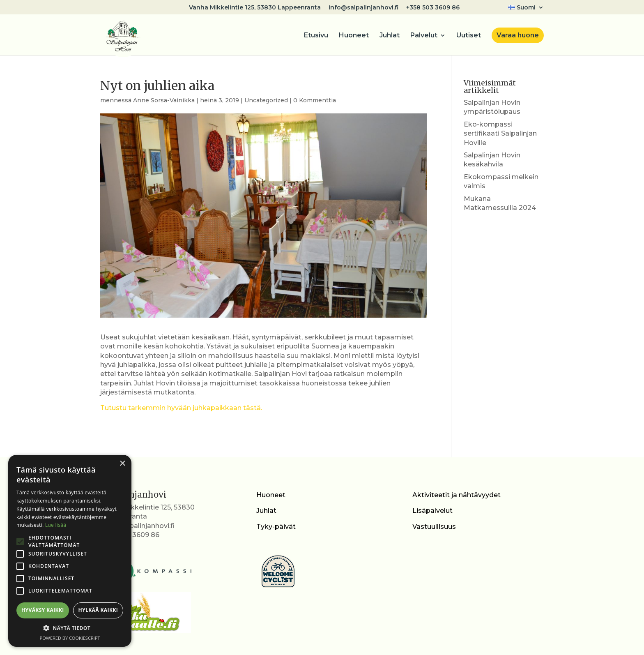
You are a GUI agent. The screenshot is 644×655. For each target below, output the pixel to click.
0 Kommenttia (315, 100)
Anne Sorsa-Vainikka (164, 100)
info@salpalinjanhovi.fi (363, 8)
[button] (70, 628)
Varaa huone (518, 35)
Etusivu (316, 36)
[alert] (70, 551)
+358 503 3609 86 (433, 8)
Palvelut (424, 36)
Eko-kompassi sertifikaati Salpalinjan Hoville (500, 134)
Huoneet (354, 36)
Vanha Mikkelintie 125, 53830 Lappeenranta (255, 8)
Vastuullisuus (434, 527)
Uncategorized (266, 100)
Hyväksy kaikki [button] (43, 610)
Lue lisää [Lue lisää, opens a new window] (56, 525)
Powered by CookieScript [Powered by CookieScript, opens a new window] (70, 638)
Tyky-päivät (276, 527)
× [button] (122, 464)
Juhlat (390, 36)
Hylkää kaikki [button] (98, 610)
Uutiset (469, 36)
